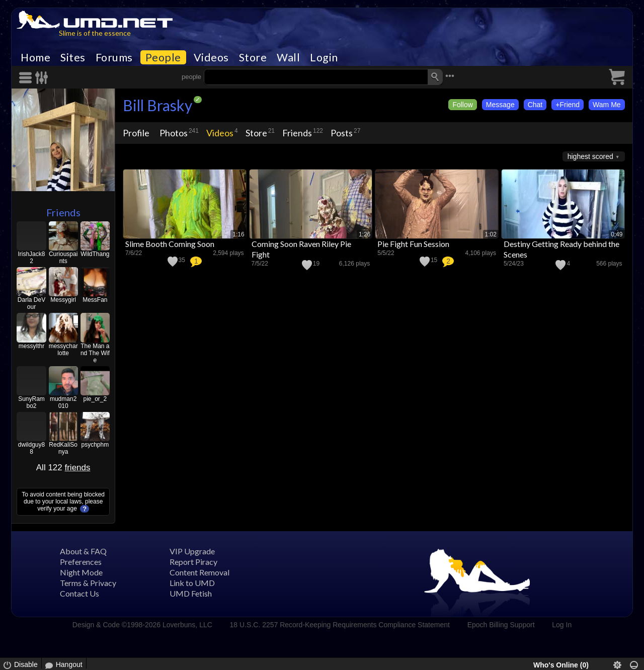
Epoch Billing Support (501, 625)
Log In (562, 625)
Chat (535, 105)
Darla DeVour (31, 303)
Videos (211, 57)
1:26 (365, 234)
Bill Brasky (157, 105)
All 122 (63, 468)
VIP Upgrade (192, 551)
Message (500, 105)
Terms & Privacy (88, 583)
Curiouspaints (63, 258)
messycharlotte (63, 350)
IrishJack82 (31, 258)
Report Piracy (193, 562)
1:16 (238, 234)
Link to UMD (192, 583)
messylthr (31, 346)
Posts (342, 133)
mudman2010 (63, 402)
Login (324, 57)
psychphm (95, 445)
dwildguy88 (31, 448)
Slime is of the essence (95, 33)
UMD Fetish (191, 593)
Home (35, 57)
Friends (63, 212)
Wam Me (607, 105)
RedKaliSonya (63, 448)
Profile (136, 133)
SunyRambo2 (31, 402)
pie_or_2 (95, 399)
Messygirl (63, 300)
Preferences (81, 562)
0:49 (617, 234)
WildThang (95, 254)
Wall (288, 57)
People (163, 57)
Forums (114, 57)
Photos (174, 133)
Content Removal (199, 572)
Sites (73, 57)
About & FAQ (83, 551)
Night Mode (81, 572)
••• (450, 76)
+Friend (568, 105)
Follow (462, 105)
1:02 (491, 234)
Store (253, 57)
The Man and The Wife (95, 353)
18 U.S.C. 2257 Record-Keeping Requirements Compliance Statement (340, 625)
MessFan (95, 300)
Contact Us (79, 593)
